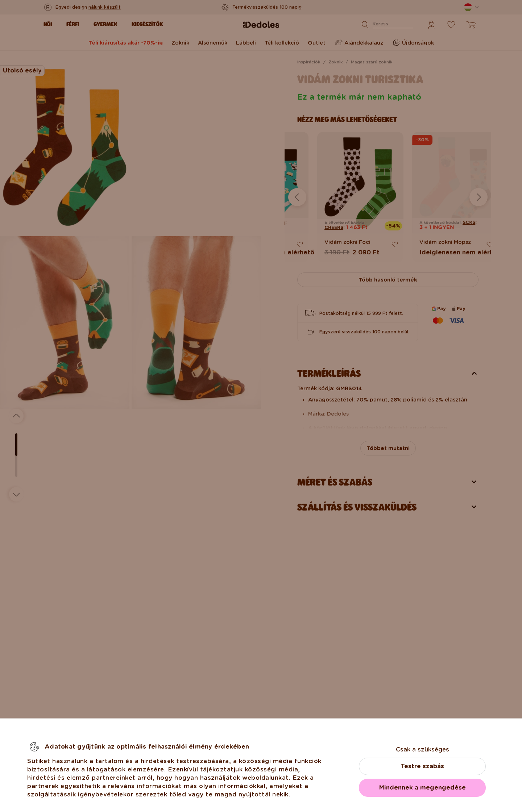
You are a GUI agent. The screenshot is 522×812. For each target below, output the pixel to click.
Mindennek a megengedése (422, 788)
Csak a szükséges (422, 749)
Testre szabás (422, 766)
